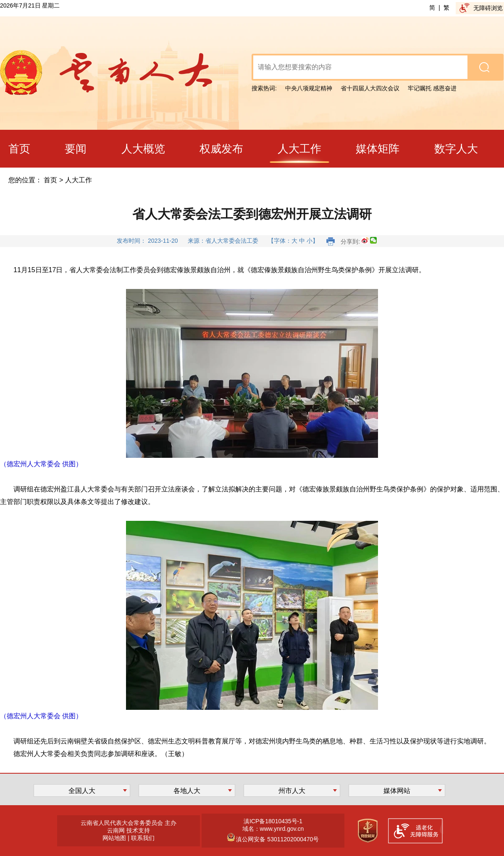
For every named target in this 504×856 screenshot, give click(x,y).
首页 (50, 180)
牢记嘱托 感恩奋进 (432, 88)
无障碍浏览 (488, 8)
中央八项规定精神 (309, 88)
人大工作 (79, 180)
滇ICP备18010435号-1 (273, 821)
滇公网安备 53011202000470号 (277, 839)
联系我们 (143, 838)
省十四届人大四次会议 (370, 88)
